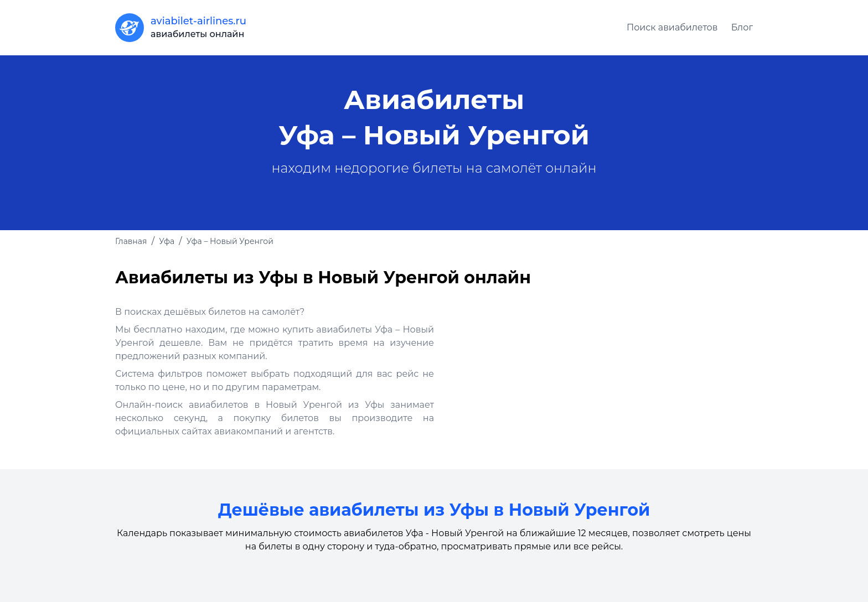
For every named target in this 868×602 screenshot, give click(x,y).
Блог (742, 27)
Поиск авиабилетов (672, 27)
